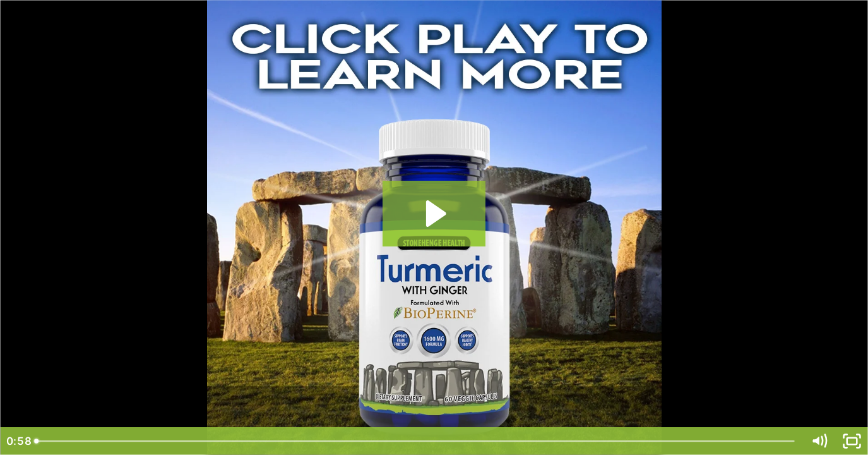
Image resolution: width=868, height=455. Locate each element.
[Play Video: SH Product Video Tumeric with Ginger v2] (434, 214)
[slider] (415, 441)
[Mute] (819, 441)
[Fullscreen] (852, 441)
